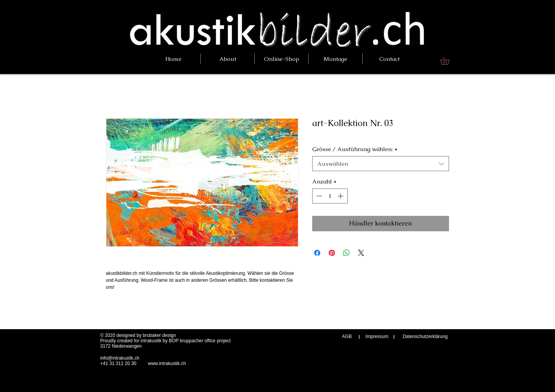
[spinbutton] (330, 196)
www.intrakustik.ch (167, 363)
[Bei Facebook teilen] (317, 253)
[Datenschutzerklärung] (425, 337)
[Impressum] (377, 337)
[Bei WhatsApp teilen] (346, 253)
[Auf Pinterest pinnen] (332, 253)
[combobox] (381, 164)
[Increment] (341, 196)
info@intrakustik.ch (120, 358)
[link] (448, 61)
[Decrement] (319, 196)
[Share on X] (361, 253)
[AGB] (347, 337)
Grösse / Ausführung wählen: (355, 149)
